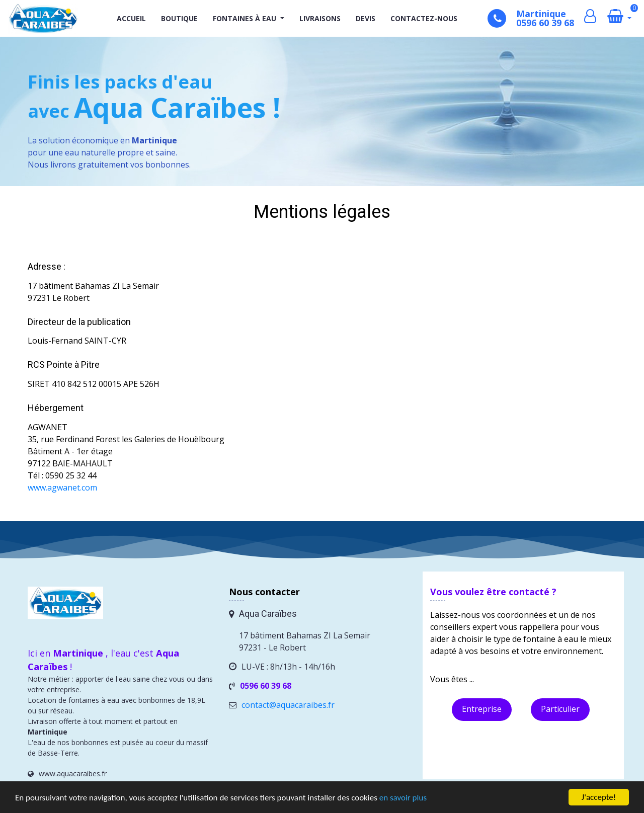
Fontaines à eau (245, 18)
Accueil (131, 18)
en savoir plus (403, 798)
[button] (281, 18)
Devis (366, 18)
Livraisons (320, 18)
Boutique (179, 18)
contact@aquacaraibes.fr (288, 705)
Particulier (560, 709)
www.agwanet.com (62, 487)
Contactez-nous (424, 18)
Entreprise (482, 709)
